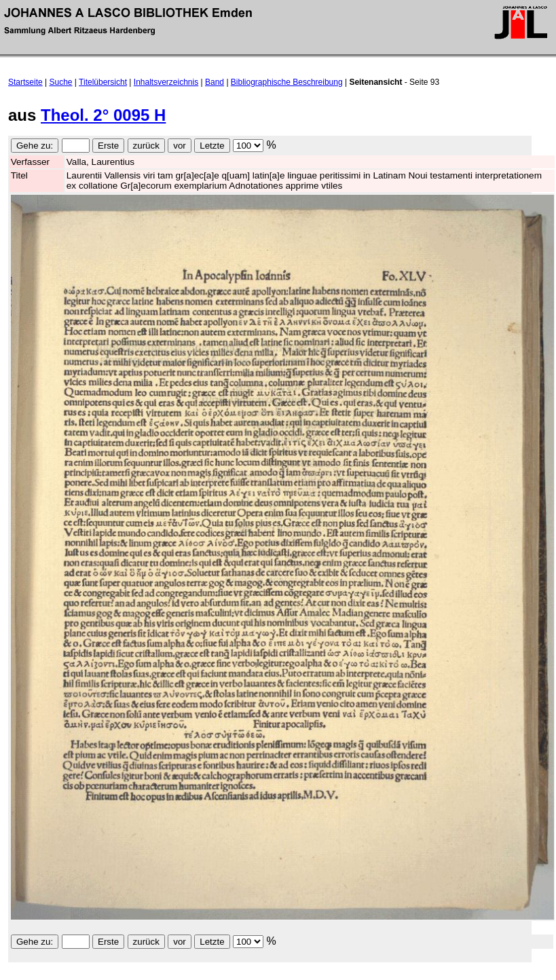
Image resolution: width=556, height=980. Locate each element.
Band (215, 82)
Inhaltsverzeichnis (166, 82)
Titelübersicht (103, 82)
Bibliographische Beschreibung (287, 82)
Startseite (25, 82)
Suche (61, 82)
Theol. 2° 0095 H (103, 115)
